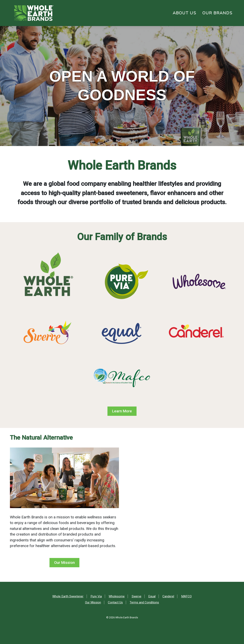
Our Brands (217, 13)
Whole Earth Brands (127, 617)
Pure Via (96, 596)
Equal (152, 596)
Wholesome (117, 596)
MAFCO (186, 596)
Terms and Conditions (144, 602)
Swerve (137, 596)
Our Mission (64, 563)
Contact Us (115, 602)
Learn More (122, 411)
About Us (185, 13)
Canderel (168, 596)
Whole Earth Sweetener (68, 596)
